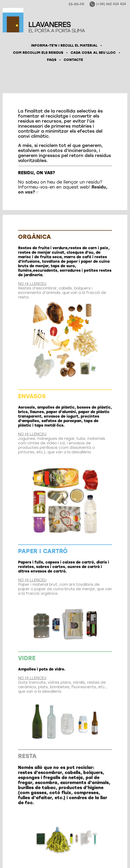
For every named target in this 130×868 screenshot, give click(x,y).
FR (82, 4)
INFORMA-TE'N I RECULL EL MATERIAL (64, 45)
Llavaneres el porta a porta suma (44, 20)
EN (76, 4)
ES (71, 4)
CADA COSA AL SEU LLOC (93, 53)
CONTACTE (73, 60)
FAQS (52, 60)
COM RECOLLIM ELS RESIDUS (38, 53)
